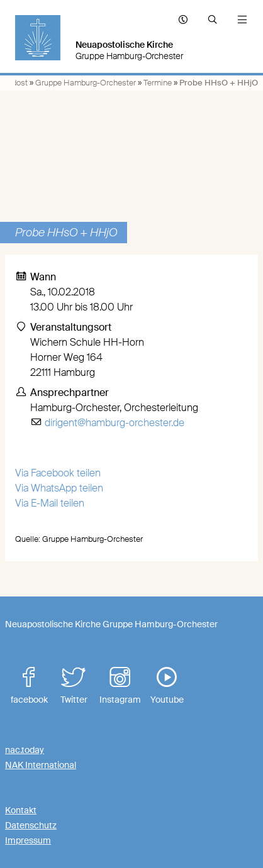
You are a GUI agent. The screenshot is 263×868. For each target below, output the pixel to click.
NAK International (41, 765)
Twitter (74, 686)
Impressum (28, 840)
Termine (158, 83)
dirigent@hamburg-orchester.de (115, 423)
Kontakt (21, 810)
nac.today (25, 750)
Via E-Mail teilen (50, 503)
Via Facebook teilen (58, 473)
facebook (29, 686)
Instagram (120, 686)
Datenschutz (31, 825)
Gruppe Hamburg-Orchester (86, 83)
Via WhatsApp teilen (59, 488)
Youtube (167, 686)
